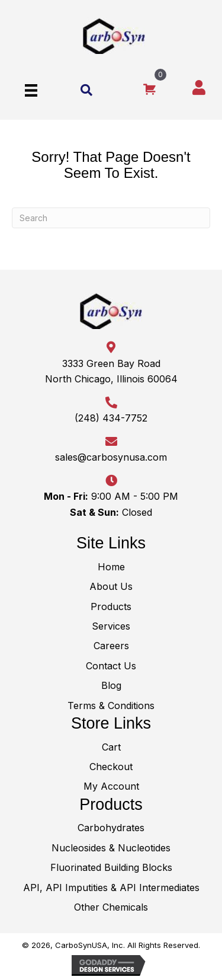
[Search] (111, 218)
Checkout (111, 767)
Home (111, 567)
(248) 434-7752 (111, 418)
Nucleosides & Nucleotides (111, 848)
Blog (111, 685)
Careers (111, 646)
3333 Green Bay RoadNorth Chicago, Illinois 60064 (111, 371)
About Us (111, 586)
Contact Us (111, 666)
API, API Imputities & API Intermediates (111, 888)
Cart (111, 747)
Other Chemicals (111, 907)
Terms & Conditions (111, 706)
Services (111, 626)
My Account (111, 786)
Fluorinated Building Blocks (111, 867)
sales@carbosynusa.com (111, 457)
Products (111, 606)
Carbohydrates (111, 828)
